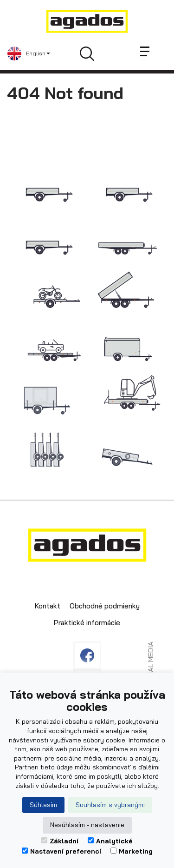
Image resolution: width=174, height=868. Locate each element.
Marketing (132, 851)
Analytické (110, 841)
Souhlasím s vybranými (110, 805)
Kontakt (48, 606)
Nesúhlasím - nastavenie (87, 825)
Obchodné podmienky (105, 606)
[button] (29, 53)
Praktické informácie (87, 623)
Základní (60, 841)
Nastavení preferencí (61, 851)
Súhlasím (43, 805)
